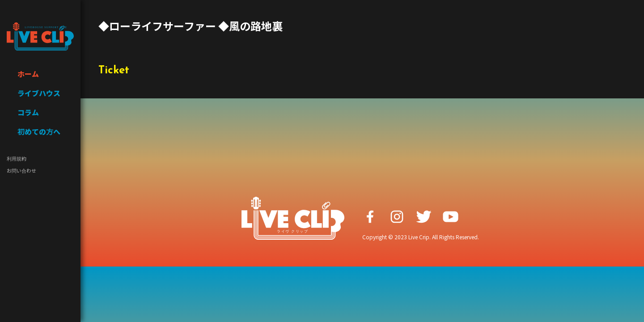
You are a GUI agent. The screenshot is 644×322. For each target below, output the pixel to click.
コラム (28, 112)
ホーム (28, 74)
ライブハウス (39, 93)
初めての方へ (39, 131)
